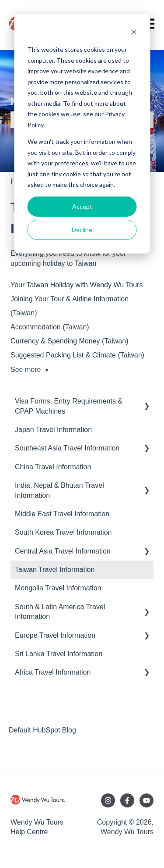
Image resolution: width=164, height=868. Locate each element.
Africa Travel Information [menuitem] (53, 672)
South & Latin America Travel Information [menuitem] (60, 612)
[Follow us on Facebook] (127, 800)
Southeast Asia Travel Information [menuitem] (67, 448)
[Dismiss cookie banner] (133, 33)
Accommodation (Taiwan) (50, 327)
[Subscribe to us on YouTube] (147, 800)
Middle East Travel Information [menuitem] (62, 514)
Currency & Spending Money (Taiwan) (69, 341)
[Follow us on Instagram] (108, 800)
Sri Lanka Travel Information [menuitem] (59, 654)
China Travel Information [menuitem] (53, 467)
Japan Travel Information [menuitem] (53, 430)
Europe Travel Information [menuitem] (55, 635)
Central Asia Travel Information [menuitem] (63, 551)
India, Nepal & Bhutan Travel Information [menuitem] (59, 490)
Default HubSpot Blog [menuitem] (42, 730)
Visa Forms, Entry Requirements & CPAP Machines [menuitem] (69, 406)
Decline (82, 230)
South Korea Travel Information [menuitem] (63, 532)
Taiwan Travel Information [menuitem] (55, 570)
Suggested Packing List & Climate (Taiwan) (77, 355)
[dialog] (82, 134)
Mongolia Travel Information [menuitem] (58, 588)
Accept (82, 206)
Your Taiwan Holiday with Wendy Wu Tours (77, 285)
